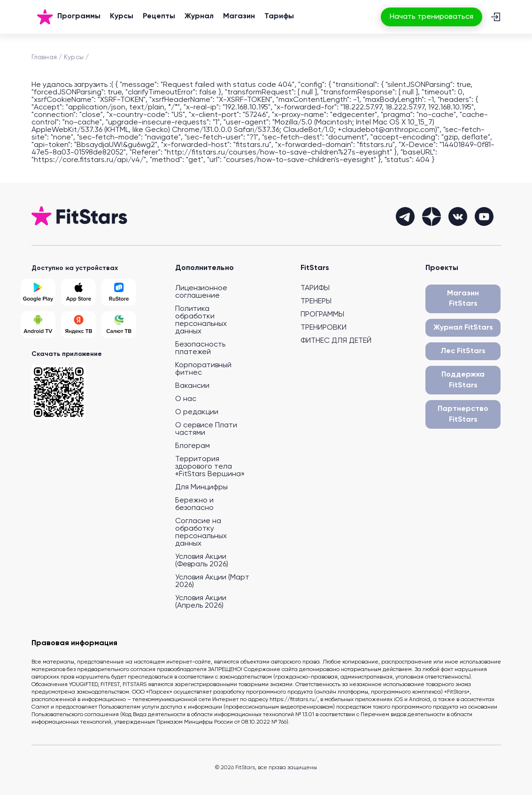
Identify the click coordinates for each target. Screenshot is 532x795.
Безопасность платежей (200, 348)
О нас (186, 399)
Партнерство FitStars (463, 414)
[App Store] (78, 292)
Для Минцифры (201, 487)
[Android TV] (38, 325)
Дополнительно (204, 268)
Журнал (199, 16)
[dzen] (432, 216)
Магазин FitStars (463, 299)
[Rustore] (119, 292)
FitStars (315, 268)
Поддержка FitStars (463, 380)
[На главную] (45, 17)
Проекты (442, 268)
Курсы (122, 16)
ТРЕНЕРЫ (316, 301)
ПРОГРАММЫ (322, 315)
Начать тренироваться (432, 17)
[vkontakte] (458, 216)
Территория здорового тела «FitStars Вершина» (210, 467)
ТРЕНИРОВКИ (324, 328)
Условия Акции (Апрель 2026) (201, 602)
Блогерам (193, 446)
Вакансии (192, 386)
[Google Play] (38, 292)
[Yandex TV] (78, 325)
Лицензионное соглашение (201, 292)
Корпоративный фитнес (203, 369)
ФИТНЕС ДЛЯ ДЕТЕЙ (336, 341)
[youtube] (484, 216)
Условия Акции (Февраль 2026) (202, 561)
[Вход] (495, 17)
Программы (79, 16)
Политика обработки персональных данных (201, 320)
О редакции (197, 412)
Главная (44, 57)
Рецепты (159, 16)
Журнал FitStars (463, 328)
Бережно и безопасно (194, 504)
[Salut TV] (119, 325)
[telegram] (405, 216)
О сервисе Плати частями (206, 429)
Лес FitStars (463, 351)
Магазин (239, 16)
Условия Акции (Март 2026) (212, 581)
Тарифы (279, 16)
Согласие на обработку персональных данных (201, 533)
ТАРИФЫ (315, 288)
